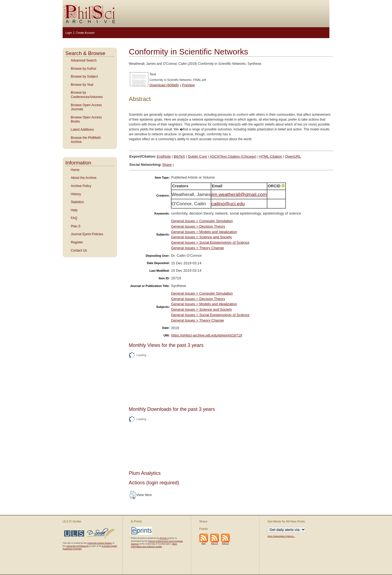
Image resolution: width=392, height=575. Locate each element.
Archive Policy (81, 186)
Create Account (85, 33)
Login (69, 33)
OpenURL (293, 156)
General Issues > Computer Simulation (202, 221)
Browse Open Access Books (86, 120)
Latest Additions (82, 130)
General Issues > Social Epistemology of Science (210, 242)
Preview (188, 85)
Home (75, 170)
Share (167, 165)
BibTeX (179, 156)
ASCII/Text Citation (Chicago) (233, 156)
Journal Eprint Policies (87, 234)
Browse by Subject (84, 77)
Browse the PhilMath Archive (86, 140)
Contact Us (79, 250)
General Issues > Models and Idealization (204, 232)
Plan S (76, 226)
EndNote (164, 156)
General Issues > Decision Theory (198, 226)
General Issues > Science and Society (201, 237)
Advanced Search (84, 60)
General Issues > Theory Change (197, 248)
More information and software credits (154, 545)
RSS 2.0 (226, 543)
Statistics (77, 202)
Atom (204, 543)
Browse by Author (84, 69)
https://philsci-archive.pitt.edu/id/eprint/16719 (206, 335)
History (76, 194)
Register (77, 242)
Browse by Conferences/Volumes (87, 95)
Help (74, 210)
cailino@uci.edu (228, 204)
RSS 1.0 (215, 543)
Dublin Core (198, 156)
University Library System (99, 543)
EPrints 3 (164, 538)
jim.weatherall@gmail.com (239, 194)
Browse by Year (82, 85)
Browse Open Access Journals (86, 107)
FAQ (74, 218)
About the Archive (84, 178)
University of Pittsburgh (77, 546)
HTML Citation (271, 156)
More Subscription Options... (281, 536)
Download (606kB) (164, 85)
